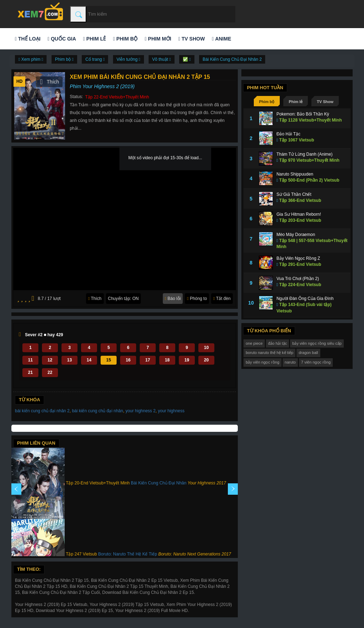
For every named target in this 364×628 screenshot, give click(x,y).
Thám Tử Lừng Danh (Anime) (305, 154)
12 (50, 360)
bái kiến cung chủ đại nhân (97, 411)
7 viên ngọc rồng (316, 362)
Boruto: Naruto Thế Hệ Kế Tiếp (128, 554)
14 (89, 360)
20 (206, 360)
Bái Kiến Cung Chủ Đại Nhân (159, 483)
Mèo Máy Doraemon (296, 235)
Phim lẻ (95, 39)
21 (30, 372)
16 (128, 360)
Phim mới (158, 39)
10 (206, 348)
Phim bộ (125, 39)
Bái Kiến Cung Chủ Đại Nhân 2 (232, 59)
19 (187, 360)
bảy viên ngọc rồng (263, 362)
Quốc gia (62, 39)
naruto (290, 362)
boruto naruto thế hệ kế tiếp (269, 353)
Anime (221, 39)
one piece (254, 343)
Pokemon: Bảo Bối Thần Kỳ (303, 114)
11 (30, 360)
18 (167, 360)
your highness (171, 411)
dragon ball (308, 353)
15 (109, 360)
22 (50, 372)
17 (148, 360)
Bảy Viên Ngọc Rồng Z (298, 258)
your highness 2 (141, 411)
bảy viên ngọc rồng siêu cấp (317, 343)
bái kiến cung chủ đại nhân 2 (42, 411)
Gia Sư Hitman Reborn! (299, 214)
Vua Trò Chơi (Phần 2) (298, 279)
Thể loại (28, 39)
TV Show (192, 39)
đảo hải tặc (277, 343)
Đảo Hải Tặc (288, 134)
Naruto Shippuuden (295, 174)
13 (69, 360)
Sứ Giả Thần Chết (294, 194)
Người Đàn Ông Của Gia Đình (305, 299)
